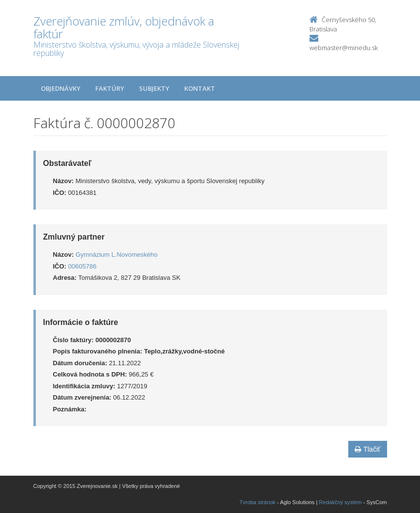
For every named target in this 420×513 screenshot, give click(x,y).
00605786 (83, 266)
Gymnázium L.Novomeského (117, 255)
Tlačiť (368, 449)
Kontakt (200, 88)
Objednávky (61, 88)
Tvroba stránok (258, 502)
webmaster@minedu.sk (344, 48)
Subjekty (154, 88)
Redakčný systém (340, 502)
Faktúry (110, 88)
